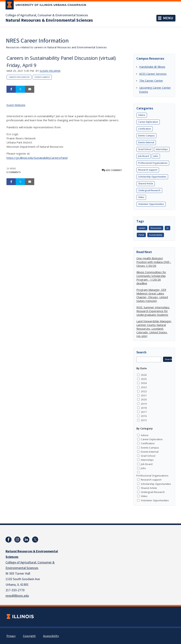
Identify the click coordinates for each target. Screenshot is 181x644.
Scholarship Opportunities (152, 177)
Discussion (156, 228)
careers (142, 228)
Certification (145, 129)
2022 (144, 391)
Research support (148, 170)
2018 (144, 408)
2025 (144, 379)
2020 (144, 399)
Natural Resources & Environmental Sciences (49, 20)
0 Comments (14, 172)
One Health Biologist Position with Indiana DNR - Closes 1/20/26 (154, 262)
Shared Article (146, 184)
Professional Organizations (153, 163)
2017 (144, 412)
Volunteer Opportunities (151, 204)
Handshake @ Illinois (152, 67)
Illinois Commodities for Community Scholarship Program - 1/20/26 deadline (151, 278)
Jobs (156, 156)
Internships (162, 149)
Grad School (145, 149)
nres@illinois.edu (17, 596)
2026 (144, 375)
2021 (144, 395)
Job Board (144, 156)
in (167, 228)
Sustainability (156, 235)
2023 (144, 387)
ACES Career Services (153, 74)
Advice (142, 115)
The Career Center (151, 81)
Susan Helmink (50, 71)
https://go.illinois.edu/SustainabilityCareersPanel (37, 158)
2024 (144, 383)
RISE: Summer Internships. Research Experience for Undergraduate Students (153, 311)
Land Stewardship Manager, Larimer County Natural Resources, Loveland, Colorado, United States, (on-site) (154, 329)
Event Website (16, 105)
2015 (144, 420)
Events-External (146, 142)
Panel (141, 235)
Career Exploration (19, 77)
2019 (144, 404)
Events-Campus (42, 77)
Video (141, 197)
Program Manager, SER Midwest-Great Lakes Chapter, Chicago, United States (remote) (152, 295)
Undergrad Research (149, 190)
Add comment (112, 170)
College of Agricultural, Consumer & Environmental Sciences (47, 15)
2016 (144, 416)
